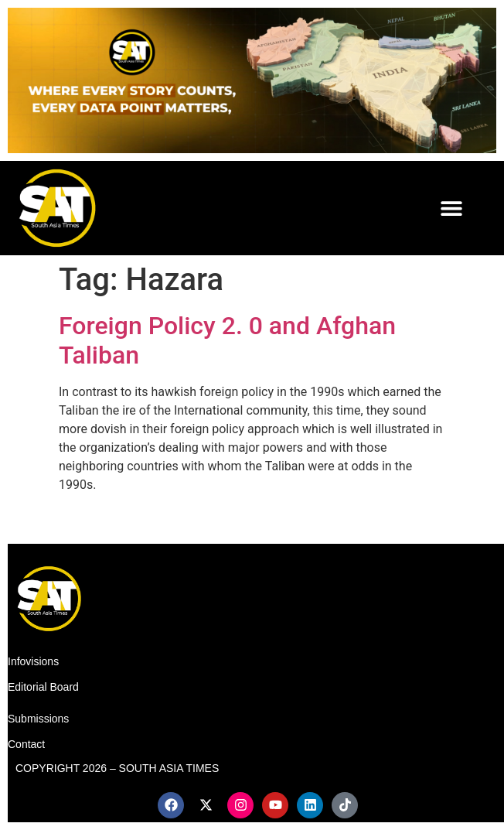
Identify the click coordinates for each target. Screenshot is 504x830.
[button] (452, 208)
